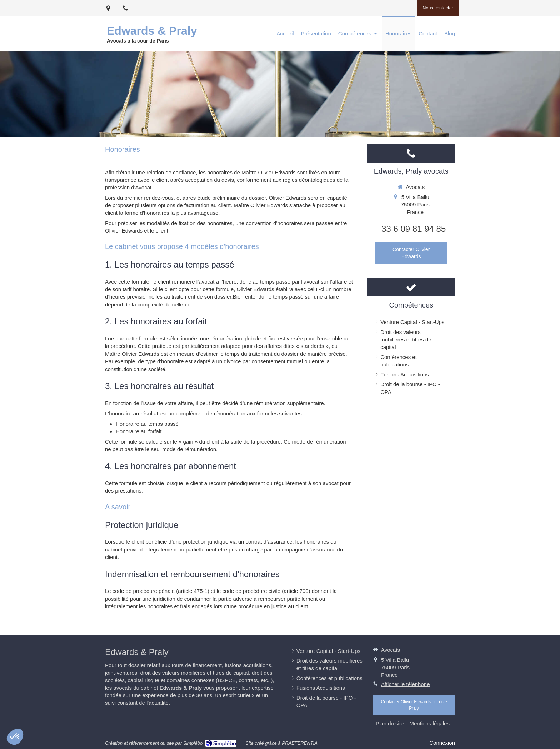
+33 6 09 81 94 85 (411, 229)
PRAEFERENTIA (300, 743)
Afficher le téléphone (406, 684)
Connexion (442, 743)
